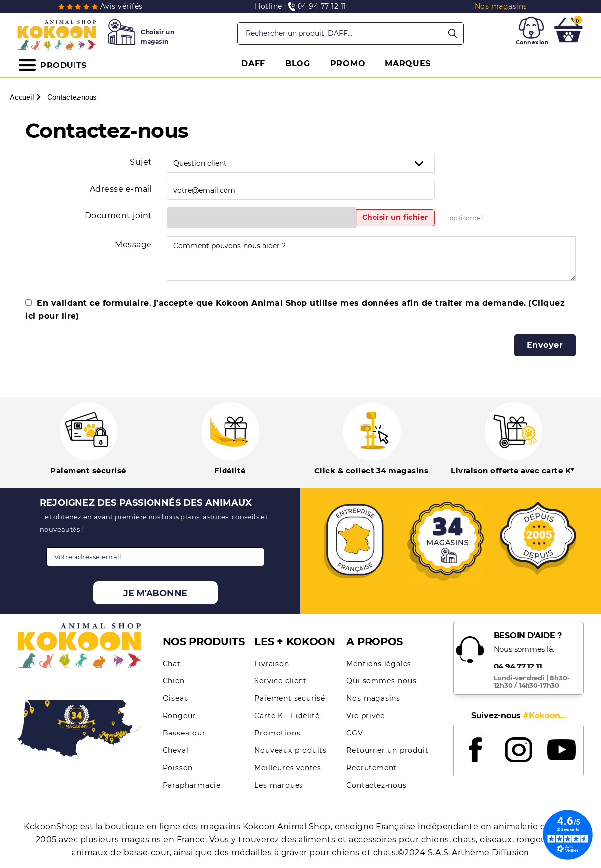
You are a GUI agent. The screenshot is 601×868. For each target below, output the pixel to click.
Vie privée (365, 716)
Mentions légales (379, 664)
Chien (174, 681)
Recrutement (372, 768)
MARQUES (408, 63)
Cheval (176, 750)
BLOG (298, 63)
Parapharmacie (192, 785)
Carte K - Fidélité (287, 716)
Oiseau (176, 698)
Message (133, 244)
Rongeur (180, 716)
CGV (354, 733)
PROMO (348, 63)
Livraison (271, 664)
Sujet (141, 162)
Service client (280, 681)
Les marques (279, 785)
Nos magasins (373, 698)
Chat (172, 664)
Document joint (118, 216)
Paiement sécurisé (290, 698)
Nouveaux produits (291, 750)
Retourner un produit (387, 750)
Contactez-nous (376, 785)
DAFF (253, 63)
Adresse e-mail (121, 189)
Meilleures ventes (288, 768)
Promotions (277, 733)
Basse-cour (184, 733)
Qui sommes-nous (381, 681)
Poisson (178, 768)
